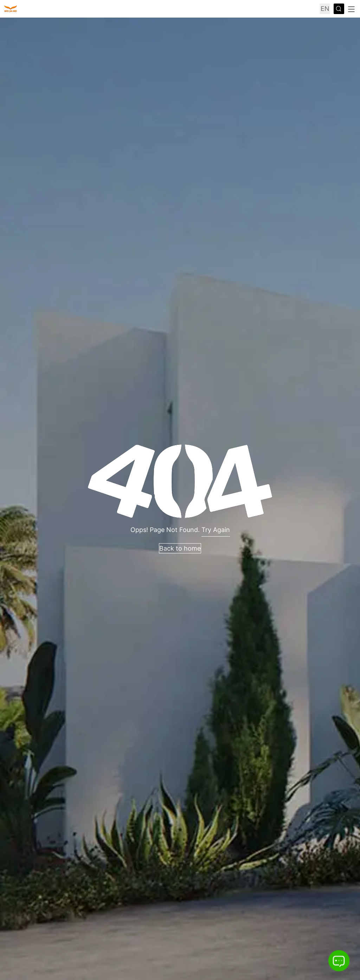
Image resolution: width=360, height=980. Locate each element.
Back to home (180, 548)
